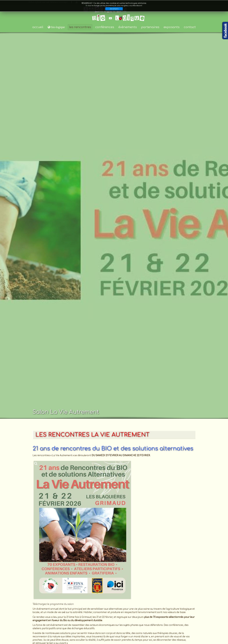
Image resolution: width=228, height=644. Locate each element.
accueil (38, 27)
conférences (105, 27)
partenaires (150, 27)
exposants (172, 27)
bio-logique (58, 27)
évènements (128, 27)
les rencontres (80, 27)
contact (190, 27)
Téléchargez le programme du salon (53, 604)
